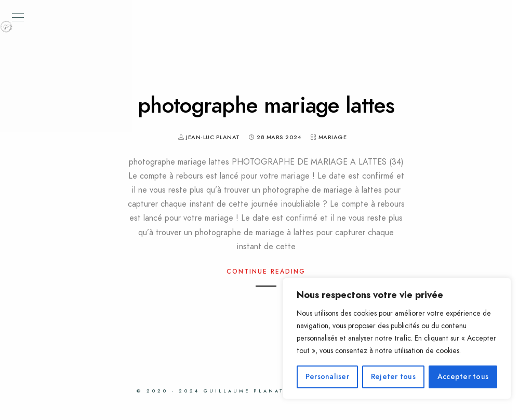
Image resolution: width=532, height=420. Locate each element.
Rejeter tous (393, 377)
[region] (397, 338)
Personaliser (327, 377)
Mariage (333, 137)
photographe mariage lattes (266, 105)
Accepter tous (463, 377)
